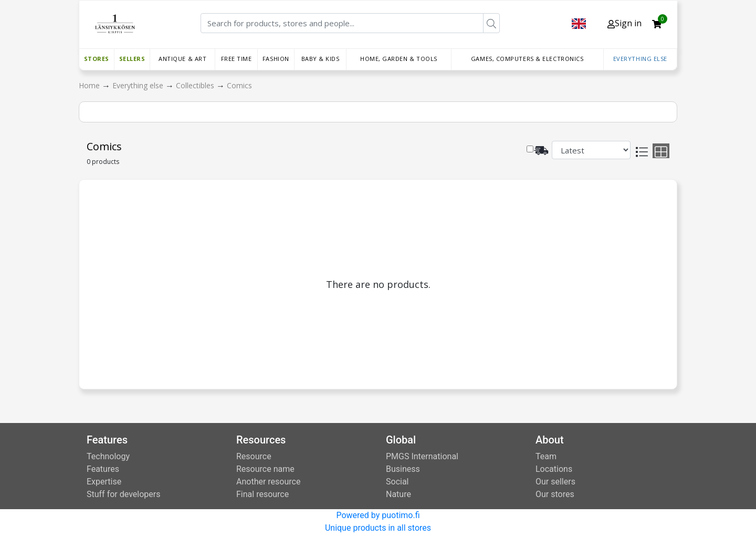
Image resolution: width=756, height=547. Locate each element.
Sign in (624, 23)
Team (546, 456)
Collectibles (196, 85)
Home (90, 85)
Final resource (262, 494)
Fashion (276, 59)
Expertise (104, 482)
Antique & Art (182, 59)
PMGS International (422, 456)
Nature (398, 494)
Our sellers (555, 482)
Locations (554, 469)
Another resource (268, 482)
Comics (239, 85)
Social (397, 482)
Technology (108, 456)
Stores (97, 59)
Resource (254, 456)
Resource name (265, 469)
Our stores (555, 494)
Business (403, 469)
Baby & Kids (321, 59)
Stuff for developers (123, 494)
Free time (237, 59)
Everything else (640, 59)
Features (103, 469)
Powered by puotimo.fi (378, 515)
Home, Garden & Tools (399, 59)
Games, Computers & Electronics (527, 59)
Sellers (132, 59)
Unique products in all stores (378, 528)
